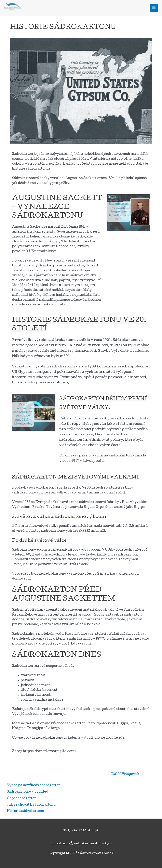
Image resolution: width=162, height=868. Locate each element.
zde (121, 738)
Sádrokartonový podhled (28, 792)
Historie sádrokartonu (26, 811)
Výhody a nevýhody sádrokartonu (35, 785)
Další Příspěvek (127, 774)
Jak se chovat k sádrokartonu (31, 805)
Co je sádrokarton (22, 798)
